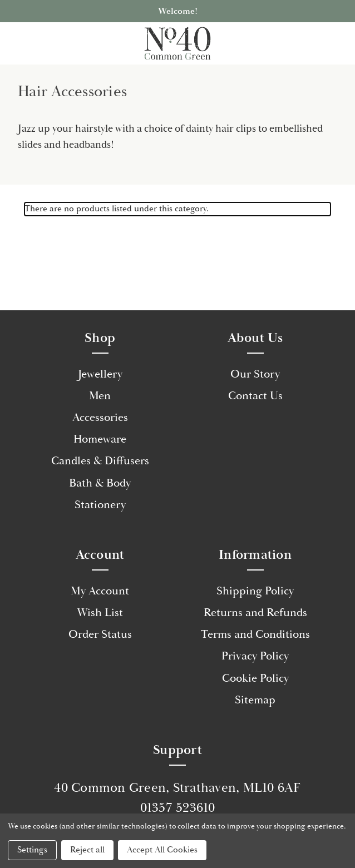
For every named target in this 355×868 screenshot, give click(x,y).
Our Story (255, 374)
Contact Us (255, 396)
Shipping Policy (255, 591)
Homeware (100, 439)
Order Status (100, 634)
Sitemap (255, 700)
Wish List (100, 613)
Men (100, 396)
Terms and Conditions (255, 634)
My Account (100, 591)
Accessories (100, 418)
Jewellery (100, 374)
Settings (32, 850)
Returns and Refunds (255, 613)
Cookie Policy (255, 678)
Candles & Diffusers (100, 461)
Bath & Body (100, 483)
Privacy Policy (255, 656)
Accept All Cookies (162, 850)
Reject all (87, 850)
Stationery (100, 505)
